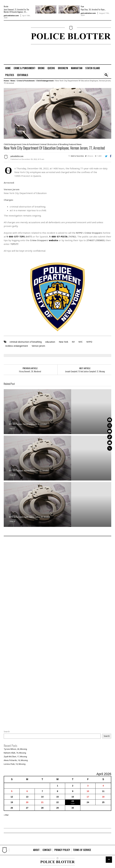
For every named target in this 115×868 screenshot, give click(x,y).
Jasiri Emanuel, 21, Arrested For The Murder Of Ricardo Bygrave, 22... (16, 11)
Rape (82, 6)
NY (73, 342)
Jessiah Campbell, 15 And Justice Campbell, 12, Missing (85, 371)
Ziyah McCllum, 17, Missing (15, 757)
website (53, 240)
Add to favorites (77, 156)
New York (63, 342)
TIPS (22, 236)
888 (54, 236)
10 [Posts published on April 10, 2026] (88, 791)
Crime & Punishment (26, 81)
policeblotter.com (11, 15)
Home (6, 81)
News (13, 81)
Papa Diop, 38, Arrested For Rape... (93, 9)
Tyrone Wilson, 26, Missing (15, 749)
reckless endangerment (17, 346)
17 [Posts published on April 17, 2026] (88, 797)
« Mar (6, 815)
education (50, 342)
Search (7, 732)
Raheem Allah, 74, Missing (15, 753)
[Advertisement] (13, 35)
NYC (81, 342)
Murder (6, 6)
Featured (73, 144)
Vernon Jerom (38, 346)
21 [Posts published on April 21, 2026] (42, 802)
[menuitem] (8, 68)
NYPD (89, 342)
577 (16, 236)
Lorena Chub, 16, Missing (15, 764)
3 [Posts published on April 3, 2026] (88, 786)
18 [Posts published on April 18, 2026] (103, 797)
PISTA (64, 236)
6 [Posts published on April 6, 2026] (27, 791)
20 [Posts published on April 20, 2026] (27, 802)
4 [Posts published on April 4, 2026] (103, 786)
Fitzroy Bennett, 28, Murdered (30, 371)
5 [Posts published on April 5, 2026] (12, 791)
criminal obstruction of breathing (26, 342)
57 (58, 236)
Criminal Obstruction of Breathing (54, 144)
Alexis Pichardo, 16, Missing (16, 760)
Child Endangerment (45, 81)
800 (11, 236)
